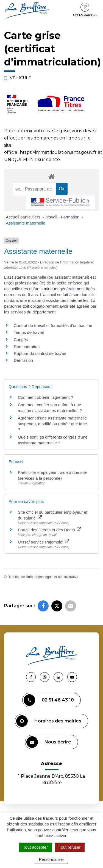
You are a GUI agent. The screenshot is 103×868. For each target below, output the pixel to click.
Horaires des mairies (49, 721)
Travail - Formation (63, 217)
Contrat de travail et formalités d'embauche (53, 325)
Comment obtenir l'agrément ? (45, 397)
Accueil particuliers (24, 217)
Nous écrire (49, 742)
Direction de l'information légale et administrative (43, 577)
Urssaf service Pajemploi (44, 542)
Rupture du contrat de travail (40, 353)
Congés (21, 340)
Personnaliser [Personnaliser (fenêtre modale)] (52, 859)
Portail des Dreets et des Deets (49, 530)
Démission (23, 360)
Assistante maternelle (26, 223)
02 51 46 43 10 (49, 700)
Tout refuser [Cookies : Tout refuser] (70, 847)
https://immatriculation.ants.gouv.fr (58, 152)
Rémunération (27, 346)
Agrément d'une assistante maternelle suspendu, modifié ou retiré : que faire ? (52, 424)
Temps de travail (29, 332)
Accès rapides (85, 10)
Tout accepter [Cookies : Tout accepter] (35, 847)
